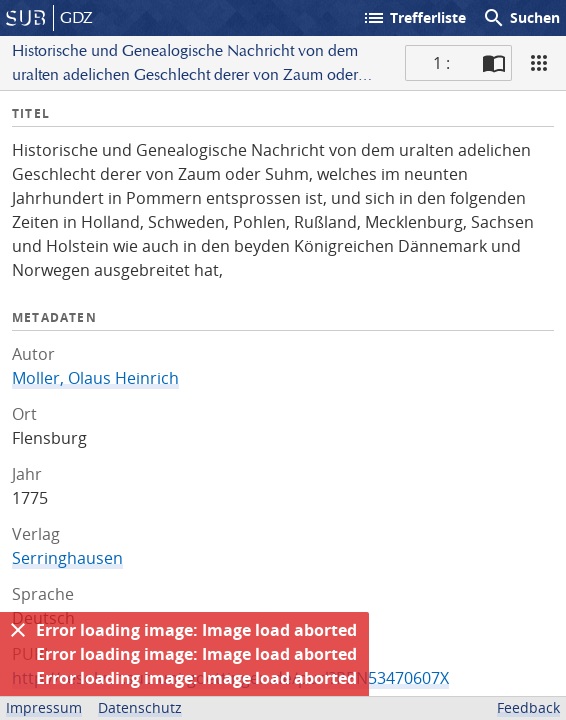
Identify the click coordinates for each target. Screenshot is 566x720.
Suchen (521, 18)
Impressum (44, 707)
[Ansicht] (539, 63)
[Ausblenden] (18, 630)
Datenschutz (140, 707)
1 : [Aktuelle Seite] (441, 63)
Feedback (528, 707)
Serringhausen (67, 558)
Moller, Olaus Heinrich (95, 378)
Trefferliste (414, 18)
